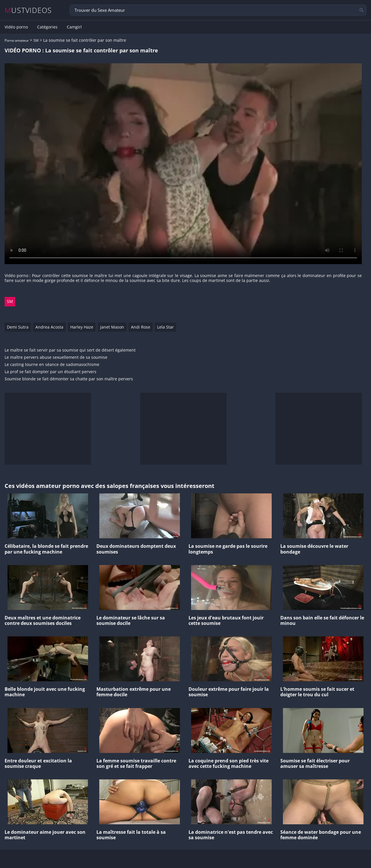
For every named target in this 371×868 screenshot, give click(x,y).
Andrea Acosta (49, 327)
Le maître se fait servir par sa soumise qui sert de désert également (70, 350)
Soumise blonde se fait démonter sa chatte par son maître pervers (69, 379)
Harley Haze (82, 327)
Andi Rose (141, 327)
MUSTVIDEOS (28, 10)
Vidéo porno (16, 27)
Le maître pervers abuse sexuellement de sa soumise (56, 357)
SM (36, 40)
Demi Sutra (18, 327)
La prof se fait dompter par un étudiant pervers (51, 372)
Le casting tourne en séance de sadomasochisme (52, 365)
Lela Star (165, 327)
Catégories (47, 27)
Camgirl (74, 27)
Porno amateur (17, 40)
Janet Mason (112, 327)
